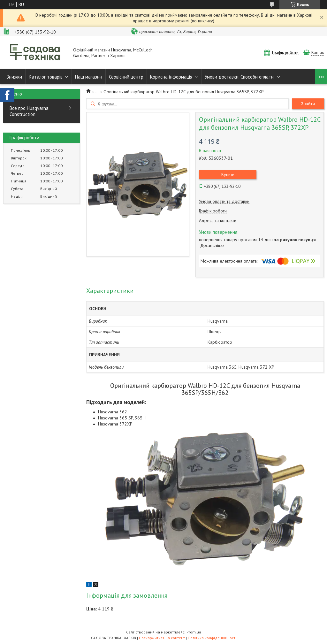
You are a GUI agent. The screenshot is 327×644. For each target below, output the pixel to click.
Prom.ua (194, 632)
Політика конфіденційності (212, 638)
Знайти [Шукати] (308, 104)
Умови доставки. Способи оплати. (240, 77)
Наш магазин (89, 77)
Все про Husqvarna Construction (29, 111)
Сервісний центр (126, 77)
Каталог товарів (46, 77)
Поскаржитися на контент (162, 638)
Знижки (14, 77)
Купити (228, 174)
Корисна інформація (171, 77)
